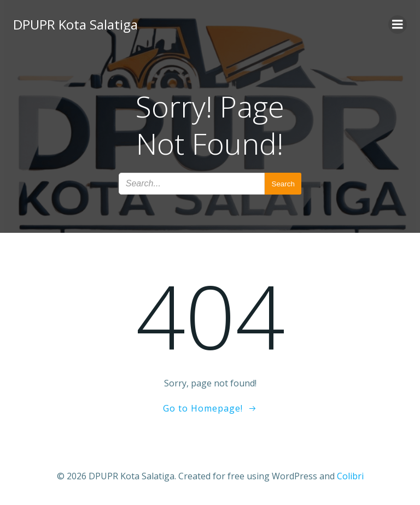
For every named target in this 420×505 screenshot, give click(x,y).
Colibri (350, 476)
